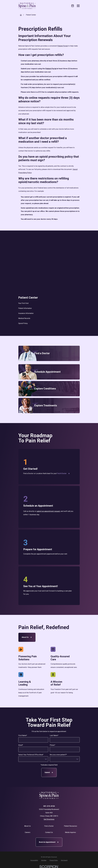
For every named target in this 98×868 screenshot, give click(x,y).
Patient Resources (70, 826)
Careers (28, 832)
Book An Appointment (49, 842)
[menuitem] (49, 303)
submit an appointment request (48, 511)
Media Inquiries (70, 832)
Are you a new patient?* (58, 755)
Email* (21, 745)
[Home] (27, 6)
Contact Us (49, 832)
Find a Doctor (64, 473)
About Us (27, 637)
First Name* (23, 735)
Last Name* (54, 735)
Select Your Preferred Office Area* (31, 755)
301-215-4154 (49, 806)
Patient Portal (63, 46)
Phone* (52, 745)
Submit (49, 772)
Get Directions (49, 819)
